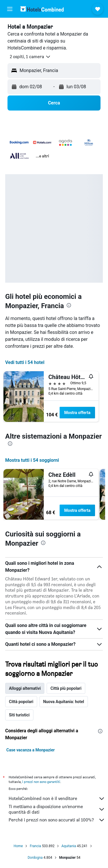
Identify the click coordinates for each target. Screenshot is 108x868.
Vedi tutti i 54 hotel (25, 362)
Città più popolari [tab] (66, 688)
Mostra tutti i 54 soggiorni (32, 460)
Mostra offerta (77, 413)
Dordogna (35, 858)
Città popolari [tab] (21, 702)
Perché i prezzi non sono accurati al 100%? (57, 820)
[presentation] (69, 305)
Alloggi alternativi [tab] (25, 688)
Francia (35, 846)
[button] (10, 9)
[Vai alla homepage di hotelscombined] (42, 9)
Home (18, 846)
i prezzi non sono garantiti (41, 782)
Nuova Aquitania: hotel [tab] (64, 702)
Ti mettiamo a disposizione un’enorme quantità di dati (57, 809)
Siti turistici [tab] (19, 715)
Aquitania (69, 846)
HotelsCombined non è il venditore (57, 799)
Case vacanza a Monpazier (31, 750)
